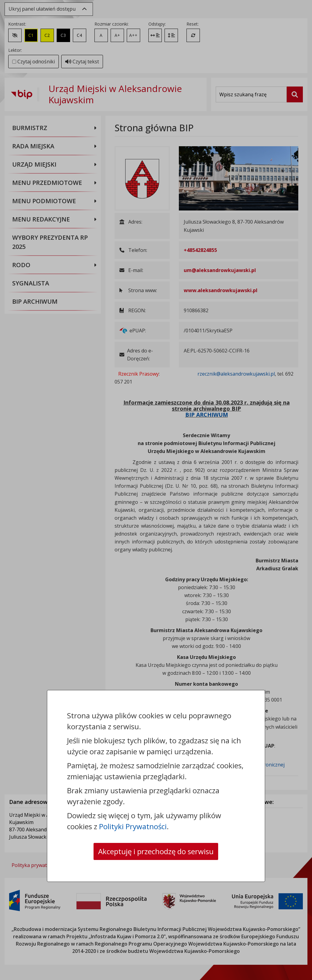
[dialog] (156, 490)
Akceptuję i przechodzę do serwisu (156, 851)
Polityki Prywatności (133, 826)
